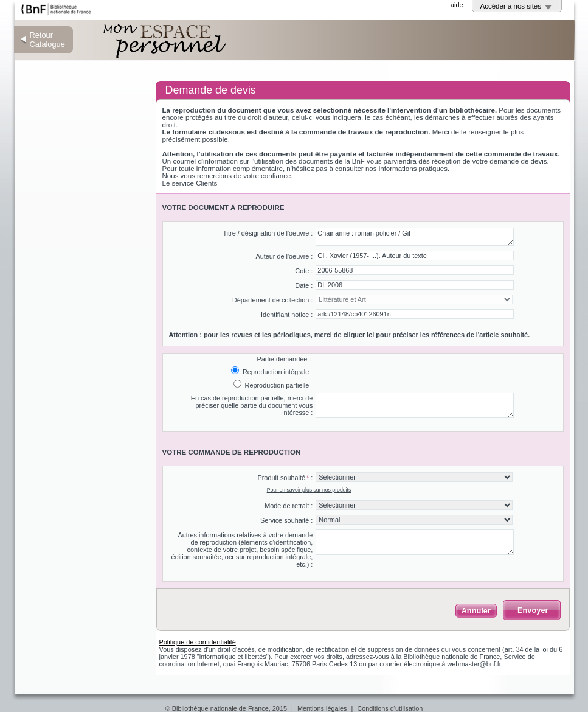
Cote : (304, 271)
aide (457, 5)
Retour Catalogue (47, 40)
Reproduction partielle (276, 385)
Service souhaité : (286, 520)
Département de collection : (272, 300)
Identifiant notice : (287, 315)
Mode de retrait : (289, 506)
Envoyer (533, 610)
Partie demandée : (284, 359)
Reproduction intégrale (275, 372)
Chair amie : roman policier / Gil (415, 237)
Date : (304, 285)
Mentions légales (322, 708)
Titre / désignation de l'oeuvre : (268, 233)
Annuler (476, 611)
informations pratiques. (414, 169)
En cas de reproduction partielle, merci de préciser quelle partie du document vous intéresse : (252, 405)
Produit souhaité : (285, 478)
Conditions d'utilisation (390, 708)
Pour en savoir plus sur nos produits (309, 490)
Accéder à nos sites (511, 6)
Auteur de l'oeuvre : (284, 256)
